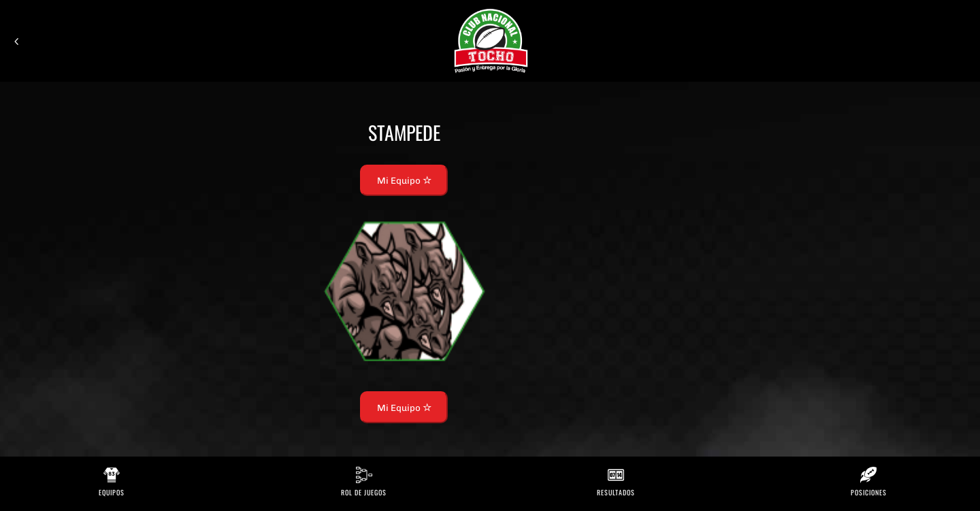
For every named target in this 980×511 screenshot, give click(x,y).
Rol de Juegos (364, 492)
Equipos (112, 492)
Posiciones (869, 492)
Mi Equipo (404, 180)
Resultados (616, 492)
